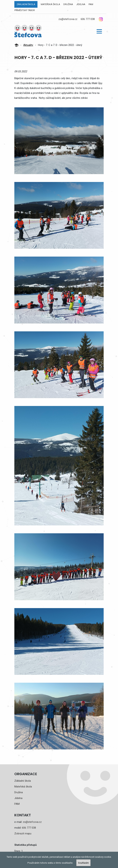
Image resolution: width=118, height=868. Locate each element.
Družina (68, 4)
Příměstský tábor (25, 10)
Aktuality (28, 45)
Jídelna (81, 4)
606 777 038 (88, 19)
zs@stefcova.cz (68, 19)
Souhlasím (83, 863)
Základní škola (26, 4)
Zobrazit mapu (23, 833)
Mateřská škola (50, 4)
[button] (99, 31)
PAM (91, 4)
